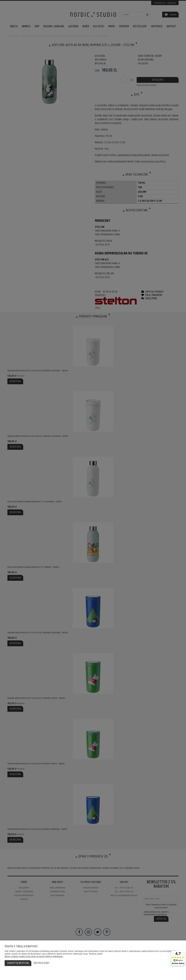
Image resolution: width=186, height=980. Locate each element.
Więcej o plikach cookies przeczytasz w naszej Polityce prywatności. (34, 956)
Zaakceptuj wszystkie (18, 963)
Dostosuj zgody (41, 963)
